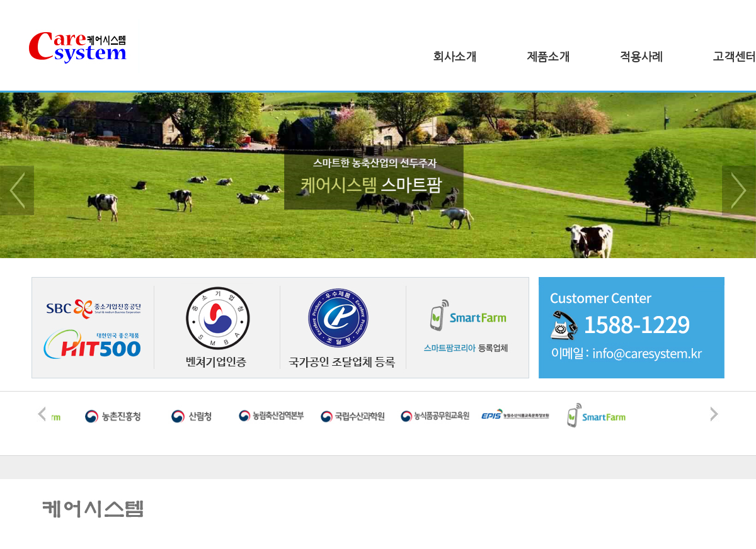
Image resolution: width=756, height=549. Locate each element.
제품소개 (548, 57)
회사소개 (455, 57)
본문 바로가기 (0, 0)
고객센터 (735, 57)
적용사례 (641, 57)
